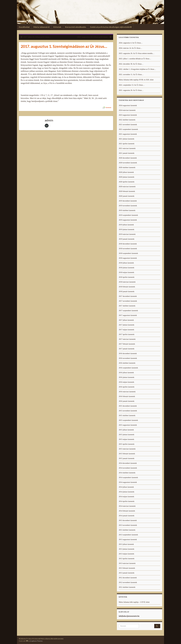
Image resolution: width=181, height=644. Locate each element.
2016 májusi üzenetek (126, 382)
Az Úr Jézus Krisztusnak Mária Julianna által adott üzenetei (90, 14)
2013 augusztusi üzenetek (128, 540)
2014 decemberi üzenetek (128, 463)
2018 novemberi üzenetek (128, 249)
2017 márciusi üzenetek (127, 339)
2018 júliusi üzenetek (126, 263)
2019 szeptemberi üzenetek (128, 215)
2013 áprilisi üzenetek (127, 559)
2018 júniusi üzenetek (127, 268)
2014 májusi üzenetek (126, 497)
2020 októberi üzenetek (127, 167)
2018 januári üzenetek (127, 292)
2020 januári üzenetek (127, 196)
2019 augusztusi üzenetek (128, 220)
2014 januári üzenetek (127, 516)
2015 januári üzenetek (127, 458)
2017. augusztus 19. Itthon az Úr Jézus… (93, 37)
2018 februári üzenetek (127, 287)
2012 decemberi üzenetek (128, 578)
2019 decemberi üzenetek (128, 201)
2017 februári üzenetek (127, 344)
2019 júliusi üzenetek (126, 225)
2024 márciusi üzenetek (127, 110)
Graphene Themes (36, 641)
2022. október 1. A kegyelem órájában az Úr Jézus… (137, 69)
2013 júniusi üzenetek (127, 549)
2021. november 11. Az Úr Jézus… (131, 74)
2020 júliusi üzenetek (126, 172)
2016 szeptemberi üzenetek (128, 368)
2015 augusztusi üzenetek (128, 425)
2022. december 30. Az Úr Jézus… (131, 64)
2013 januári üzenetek (127, 573)
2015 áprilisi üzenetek (127, 444)
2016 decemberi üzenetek (128, 354)
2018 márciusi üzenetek (127, 282)
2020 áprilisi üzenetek (127, 182)
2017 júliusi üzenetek (126, 320)
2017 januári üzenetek (127, 349)
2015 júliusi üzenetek (126, 430)
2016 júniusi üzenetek (127, 377)
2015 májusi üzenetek (126, 439)
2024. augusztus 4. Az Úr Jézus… (131, 43)
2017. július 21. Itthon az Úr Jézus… (37, 37)
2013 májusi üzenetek (126, 554)
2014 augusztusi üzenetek (128, 482)
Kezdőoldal (24, 27)
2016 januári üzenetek (127, 401)
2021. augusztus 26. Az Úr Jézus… (131, 90)
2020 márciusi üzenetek (127, 187)
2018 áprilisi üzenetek (127, 277)
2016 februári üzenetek (127, 396)
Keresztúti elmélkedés (76, 27)
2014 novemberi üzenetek (128, 468)
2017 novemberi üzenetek (128, 301)
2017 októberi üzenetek (127, 306)
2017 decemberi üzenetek (128, 296)
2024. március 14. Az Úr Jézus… (130, 48)
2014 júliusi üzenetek (126, 487)
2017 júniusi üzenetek (127, 325)
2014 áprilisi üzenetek (127, 501)
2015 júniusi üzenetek (127, 435)
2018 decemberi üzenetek (128, 244)
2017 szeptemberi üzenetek (128, 311)
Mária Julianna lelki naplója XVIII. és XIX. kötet (136, 80)
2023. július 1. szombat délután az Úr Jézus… (135, 59)
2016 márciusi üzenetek (127, 392)
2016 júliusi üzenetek (126, 373)
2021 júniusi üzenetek (127, 139)
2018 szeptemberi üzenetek (128, 253)
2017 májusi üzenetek (126, 330)
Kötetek (57, 27)
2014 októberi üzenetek (127, 473)
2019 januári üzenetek (127, 239)
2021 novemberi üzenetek (128, 125)
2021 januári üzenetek (127, 153)
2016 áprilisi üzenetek (127, 387)
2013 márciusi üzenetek (127, 563)
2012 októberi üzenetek (127, 587)
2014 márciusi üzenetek (127, 506)
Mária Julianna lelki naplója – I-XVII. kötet (134, 602)
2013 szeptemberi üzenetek (128, 535)
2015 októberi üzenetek (127, 416)
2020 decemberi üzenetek (128, 158)
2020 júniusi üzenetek (127, 177)
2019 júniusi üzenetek (127, 229)
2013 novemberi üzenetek (128, 525)
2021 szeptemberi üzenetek (128, 129)
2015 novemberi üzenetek (128, 411)
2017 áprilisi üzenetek (127, 334)
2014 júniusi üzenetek (127, 492)
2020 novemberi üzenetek (128, 163)
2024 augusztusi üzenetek (128, 105)
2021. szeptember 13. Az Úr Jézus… (132, 85)
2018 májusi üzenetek (126, 272)
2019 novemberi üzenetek (128, 206)
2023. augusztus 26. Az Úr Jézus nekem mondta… (137, 53)
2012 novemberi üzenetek (128, 582)
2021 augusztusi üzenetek (128, 134)
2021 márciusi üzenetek (127, 148)
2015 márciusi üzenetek (127, 449)
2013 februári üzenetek (127, 568)
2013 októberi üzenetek (127, 530)
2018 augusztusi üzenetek (128, 258)
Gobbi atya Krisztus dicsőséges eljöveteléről (111, 27)
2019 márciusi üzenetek (127, 234)
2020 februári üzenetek (127, 191)
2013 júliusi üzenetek (126, 544)
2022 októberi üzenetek (127, 120)
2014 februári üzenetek (127, 511)
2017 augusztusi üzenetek (128, 315)
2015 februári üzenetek (127, 454)
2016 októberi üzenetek (127, 363)
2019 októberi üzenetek (127, 210)
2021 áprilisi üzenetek (127, 144)
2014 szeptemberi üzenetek (128, 478)
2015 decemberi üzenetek (128, 406)
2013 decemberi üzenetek (128, 520)
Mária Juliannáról (41, 27)
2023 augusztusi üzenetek (128, 115)
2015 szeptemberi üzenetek (128, 420)
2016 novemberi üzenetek (128, 358)
